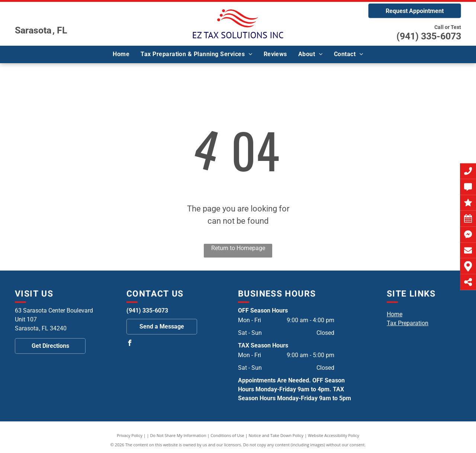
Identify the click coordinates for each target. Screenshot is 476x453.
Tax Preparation (408, 323)
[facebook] (129, 344)
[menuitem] (121, 54)
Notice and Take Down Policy (276, 435)
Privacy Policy (130, 435)
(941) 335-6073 (429, 36)
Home (395, 314)
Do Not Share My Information (178, 435)
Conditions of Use (227, 435)
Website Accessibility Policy (334, 435)
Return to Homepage (238, 248)
